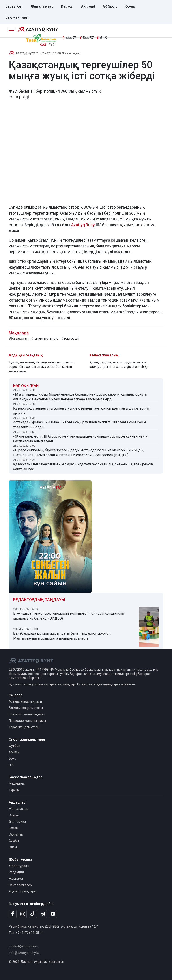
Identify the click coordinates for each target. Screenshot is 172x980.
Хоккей (14, 752)
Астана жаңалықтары (25, 702)
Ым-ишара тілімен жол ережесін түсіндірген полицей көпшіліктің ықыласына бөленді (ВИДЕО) (69, 616)
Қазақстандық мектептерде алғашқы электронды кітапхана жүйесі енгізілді (118, 365)
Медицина (17, 784)
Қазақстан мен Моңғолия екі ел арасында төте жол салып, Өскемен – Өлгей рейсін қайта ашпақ (83, 467)
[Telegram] (43, 914)
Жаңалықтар (42, 6)
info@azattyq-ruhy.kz (24, 953)
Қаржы (67, 6)
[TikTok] (33, 914)
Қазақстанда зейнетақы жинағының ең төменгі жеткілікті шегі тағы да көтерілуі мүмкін (81, 411)
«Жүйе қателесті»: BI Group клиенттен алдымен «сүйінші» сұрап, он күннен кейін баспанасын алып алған (80, 439)
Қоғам (130, 6)
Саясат (14, 815)
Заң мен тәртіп (18, 17)
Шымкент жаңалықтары (27, 714)
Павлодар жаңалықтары (27, 721)
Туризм (14, 790)
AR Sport (110, 6)
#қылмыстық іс (45, 338)
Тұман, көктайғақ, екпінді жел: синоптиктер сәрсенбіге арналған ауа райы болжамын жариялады (42, 367)
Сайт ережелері (21, 885)
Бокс (12, 759)
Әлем (13, 847)
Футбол (14, 746)
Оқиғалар (16, 834)
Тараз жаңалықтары (24, 727)
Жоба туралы (19, 866)
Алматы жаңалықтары (26, 708)
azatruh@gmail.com (23, 946)
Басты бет (14, 6)
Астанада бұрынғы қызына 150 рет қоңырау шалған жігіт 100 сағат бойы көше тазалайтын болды (80, 425)
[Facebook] (13, 914)
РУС (52, 45)
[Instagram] (23, 914)
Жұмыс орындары (23, 891)
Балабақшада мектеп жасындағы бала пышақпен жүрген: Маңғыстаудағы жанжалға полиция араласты (62, 636)
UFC (12, 765)
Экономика (17, 822)
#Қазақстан (18, 338)
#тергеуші (70, 338)
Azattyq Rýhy (25, 53)
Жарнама (16, 879)
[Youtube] (53, 914)
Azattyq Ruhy (83, 225)
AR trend (88, 6)
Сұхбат (14, 841)
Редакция (16, 872)
